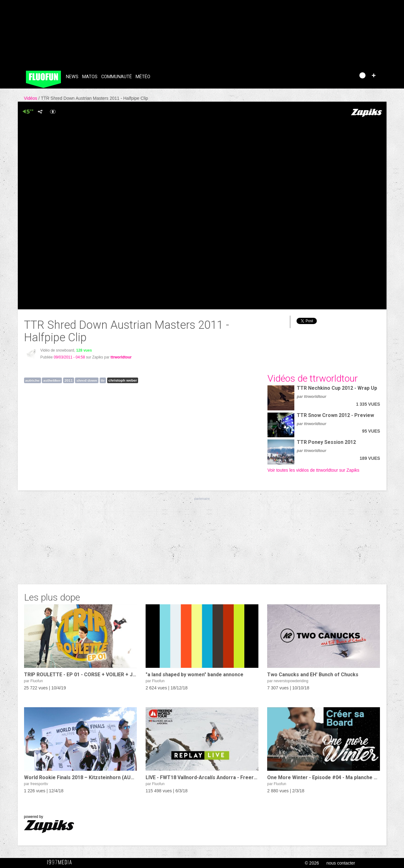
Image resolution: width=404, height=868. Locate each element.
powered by (49, 824)
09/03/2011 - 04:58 (69, 357)
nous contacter (341, 863)
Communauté (117, 77)
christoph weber (123, 380)
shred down (87, 380)
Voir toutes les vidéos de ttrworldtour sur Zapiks (313, 470)
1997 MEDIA (61, 862)
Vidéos (31, 98)
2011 (68, 380)
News (72, 77)
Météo (143, 77)
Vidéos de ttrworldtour (313, 378)
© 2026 (312, 863)
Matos (90, 77)
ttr (103, 380)
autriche (32, 380)
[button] (374, 75)
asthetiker (52, 380)
